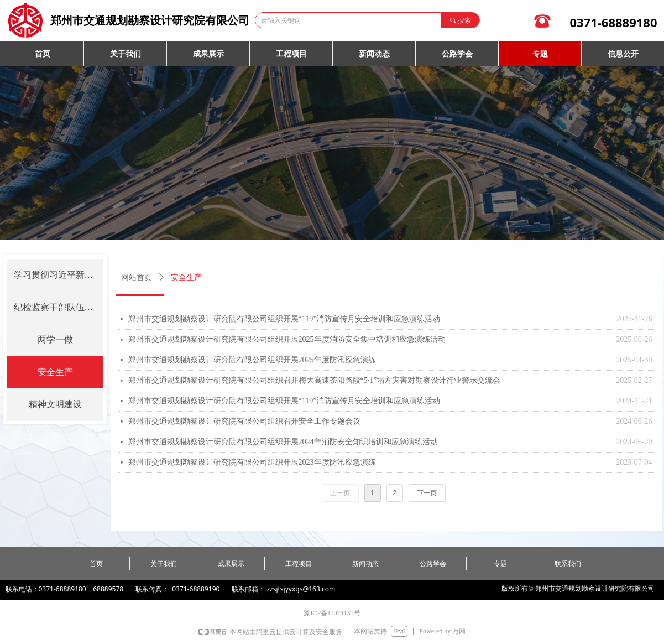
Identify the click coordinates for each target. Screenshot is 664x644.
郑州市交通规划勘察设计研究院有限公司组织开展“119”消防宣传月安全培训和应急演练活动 (284, 319)
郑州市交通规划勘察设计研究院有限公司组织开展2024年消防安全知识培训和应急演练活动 (283, 442)
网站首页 (137, 277)
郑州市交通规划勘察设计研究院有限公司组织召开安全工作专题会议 (244, 421)
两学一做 (55, 339)
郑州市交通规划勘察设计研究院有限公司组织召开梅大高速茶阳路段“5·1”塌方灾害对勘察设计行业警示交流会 (315, 380)
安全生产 (55, 372)
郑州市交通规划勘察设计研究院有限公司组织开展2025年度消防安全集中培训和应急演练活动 (287, 339)
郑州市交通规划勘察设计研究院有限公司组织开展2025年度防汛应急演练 (252, 360)
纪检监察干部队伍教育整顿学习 (59, 307)
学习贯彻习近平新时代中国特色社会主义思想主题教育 (59, 275)
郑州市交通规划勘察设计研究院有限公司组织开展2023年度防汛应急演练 (252, 462)
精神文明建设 (55, 404)
